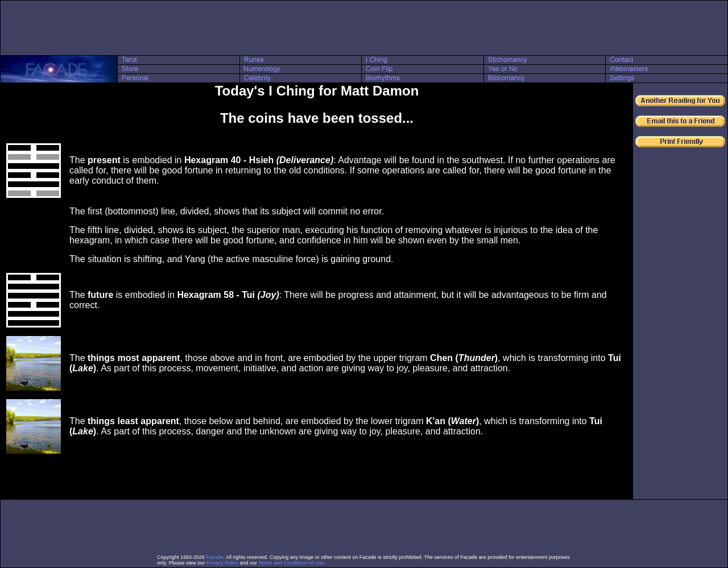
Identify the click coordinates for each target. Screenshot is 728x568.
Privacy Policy (222, 563)
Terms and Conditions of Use (291, 563)
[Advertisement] (364, 28)
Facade (215, 557)
